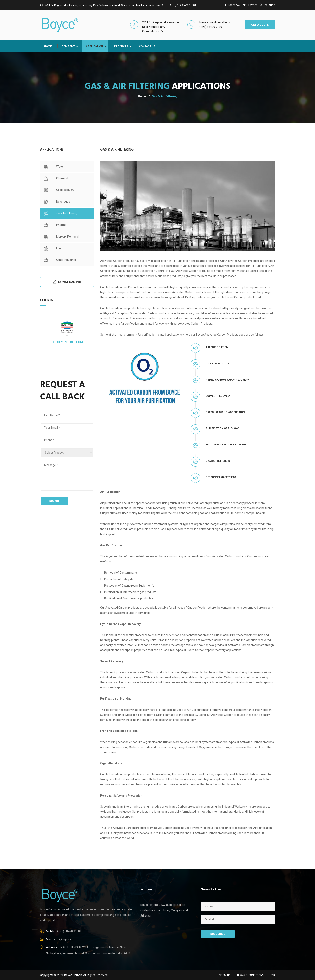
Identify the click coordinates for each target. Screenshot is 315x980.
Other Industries (60, 260)
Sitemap (224, 975)
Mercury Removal (61, 237)
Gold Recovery (59, 190)
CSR (273, 975)
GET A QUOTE (260, 25)
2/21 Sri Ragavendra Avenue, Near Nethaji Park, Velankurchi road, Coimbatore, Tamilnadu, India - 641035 (102, 5)
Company (68, 46)
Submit (54, 501)
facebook (232, 5)
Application (94, 46)
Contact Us (147, 46)
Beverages (57, 202)
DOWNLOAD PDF (67, 282)
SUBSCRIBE (218, 934)
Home (48, 46)
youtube (267, 5)
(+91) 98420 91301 (183, 5)
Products (121, 46)
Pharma (55, 225)
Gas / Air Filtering (60, 214)
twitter (250, 5)
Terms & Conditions (250, 975)
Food (53, 248)
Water (54, 167)
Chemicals (57, 179)
